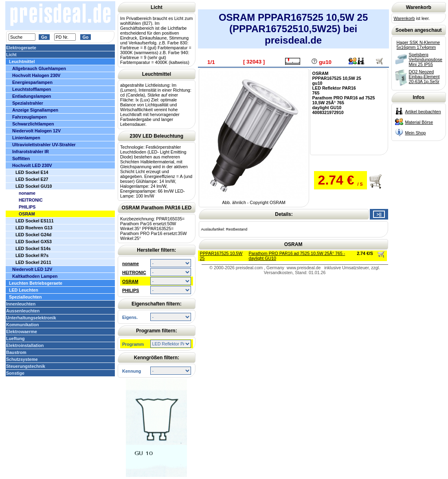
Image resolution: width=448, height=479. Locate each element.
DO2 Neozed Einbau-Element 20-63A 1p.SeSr (424, 77)
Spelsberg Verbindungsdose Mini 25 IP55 (426, 59)
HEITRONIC (134, 272)
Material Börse (419, 122)
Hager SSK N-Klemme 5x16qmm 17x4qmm (418, 45)
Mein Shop (415, 133)
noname (131, 264)
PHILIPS (131, 290)
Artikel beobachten (423, 112)
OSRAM (130, 281)
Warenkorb (404, 18)
